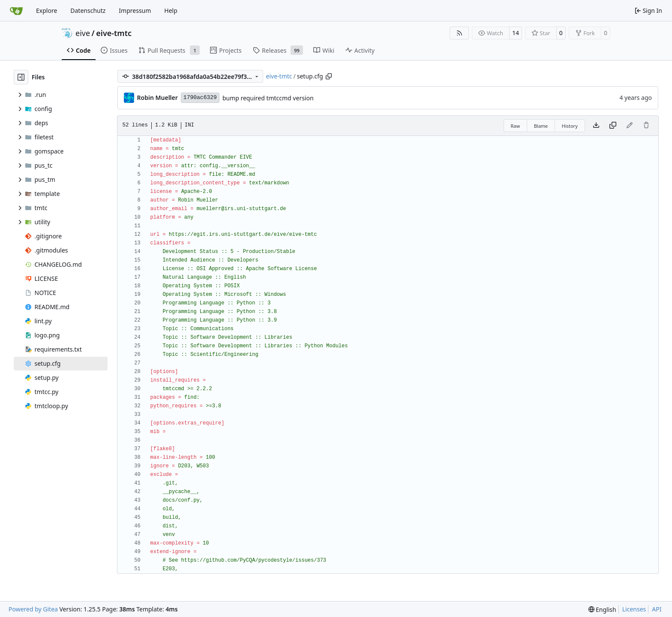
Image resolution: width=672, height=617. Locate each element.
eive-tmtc (114, 33)
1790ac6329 (200, 98)
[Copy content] (613, 126)
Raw (516, 126)
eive (83, 33)
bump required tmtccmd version (268, 98)
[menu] (602, 609)
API (657, 609)
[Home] (16, 11)
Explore (46, 11)
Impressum (135, 11)
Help (171, 11)
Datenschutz (88, 11)
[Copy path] (329, 76)
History (570, 126)
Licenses (634, 609)
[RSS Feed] (459, 33)
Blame (541, 126)
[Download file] (596, 126)
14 (516, 33)
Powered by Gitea (33, 609)
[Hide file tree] (21, 77)
